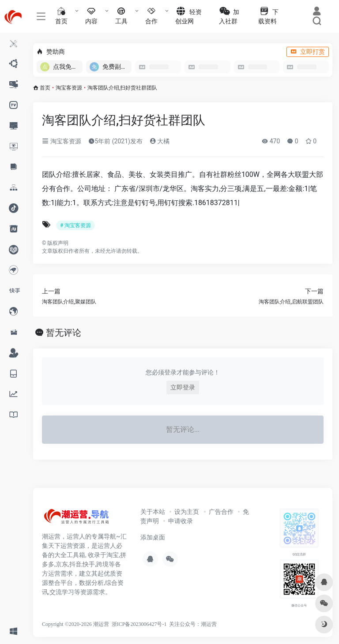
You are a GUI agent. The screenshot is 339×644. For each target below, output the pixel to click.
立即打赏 (308, 52)
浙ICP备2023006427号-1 (139, 624)
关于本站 (153, 512)
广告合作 (221, 512)
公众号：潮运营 (198, 624)
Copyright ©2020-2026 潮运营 (75, 624)
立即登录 (183, 387)
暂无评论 (64, 333)
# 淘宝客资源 (75, 225)
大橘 (160, 141)
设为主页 (187, 512)
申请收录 (181, 521)
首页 (45, 88)
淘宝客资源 (69, 88)
